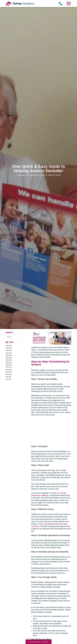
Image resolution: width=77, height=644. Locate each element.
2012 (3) (8, 379)
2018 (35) (9, 365)
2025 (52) (9, 348)
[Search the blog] (16, 337)
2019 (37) (9, 362)
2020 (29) (9, 360)
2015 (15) (9, 372)
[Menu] (68, 3)
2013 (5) (8, 377)
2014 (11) (9, 374)
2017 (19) (9, 367)
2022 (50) (9, 355)
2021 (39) (9, 358)
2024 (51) (9, 350)
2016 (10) (9, 370)
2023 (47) (9, 353)
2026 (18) (9, 345)
